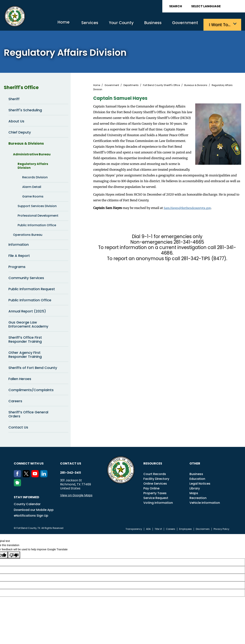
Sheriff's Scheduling (25, 109)
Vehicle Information (205, 502)
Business (149, 24)
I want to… (220, 24)
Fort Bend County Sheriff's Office (161, 84)
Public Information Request (32, 288)
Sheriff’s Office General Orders (28, 413)
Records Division (35, 177)
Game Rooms (33, 196)
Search (176, 6)
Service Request (156, 497)
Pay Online (151, 488)
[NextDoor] (18, 484)
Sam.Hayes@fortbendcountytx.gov (189, 207)
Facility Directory (156, 478)
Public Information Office (37, 224)
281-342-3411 (71, 472)
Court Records (155, 473)
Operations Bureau (41, 234)
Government (184, 24)
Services (81, 24)
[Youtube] (36, 475)
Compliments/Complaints (31, 389)
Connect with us (29, 463)
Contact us (71, 463)
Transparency (134, 528)
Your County (115, 24)
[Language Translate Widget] (217, 6)
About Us (38, 120)
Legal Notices (200, 483)
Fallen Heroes (20, 378)
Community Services (38, 277)
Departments (131, 84)
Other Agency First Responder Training (25, 354)
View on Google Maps (76, 494)
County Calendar (27, 503)
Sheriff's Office (36, 87)
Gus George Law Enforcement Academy (38, 323)
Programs (38, 266)
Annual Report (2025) (38, 310)
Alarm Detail (32, 186)
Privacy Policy (221, 528)
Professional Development (43, 215)
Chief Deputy (38, 131)
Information (38, 244)
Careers (38, 400)
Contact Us (18, 426)
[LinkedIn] (45, 475)
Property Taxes (155, 492)
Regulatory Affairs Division (43, 165)
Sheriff (14, 98)
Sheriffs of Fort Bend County (33, 367)
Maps (194, 492)
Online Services (155, 483)
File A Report (38, 255)
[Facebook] (18, 475)
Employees (185, 528)
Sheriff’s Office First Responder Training (25, 339)
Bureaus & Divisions (38, 143)
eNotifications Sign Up (31, 515)
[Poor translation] (14, 554)
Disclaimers (203, 528)
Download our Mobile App (34, 509)
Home (53, 24)
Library (195, 488)
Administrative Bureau (41, 154)
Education (197, 478)
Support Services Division (43, 205)
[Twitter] (27, 475)
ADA (148, 528)
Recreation (198, 497)
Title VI (158, 528)
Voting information (158, 502)
